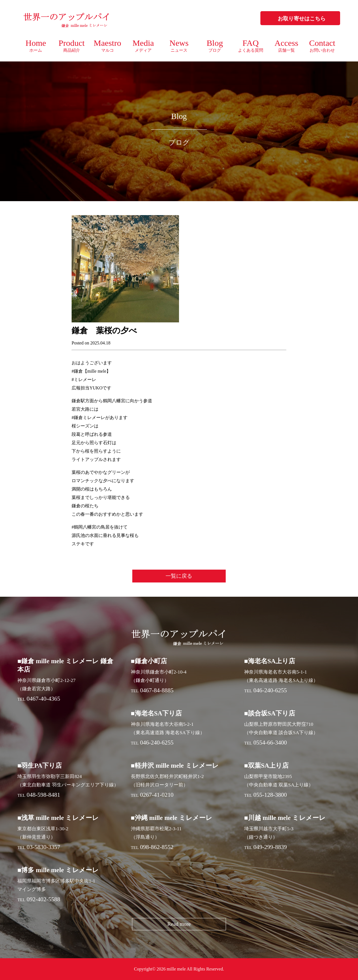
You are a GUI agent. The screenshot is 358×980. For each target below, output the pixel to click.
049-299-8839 (270, 847)
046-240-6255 (270, 690)
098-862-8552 (157, 847)
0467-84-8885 (157, 690)
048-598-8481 (43, 795)
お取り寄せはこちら (302, 19)
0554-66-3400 (270, 743)
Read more (179, 924)
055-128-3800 (270, 795)
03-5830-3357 (43, 847)
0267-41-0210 (157, 795)
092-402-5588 (43, 899)
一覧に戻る (179, 576)
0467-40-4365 (43, 699)
